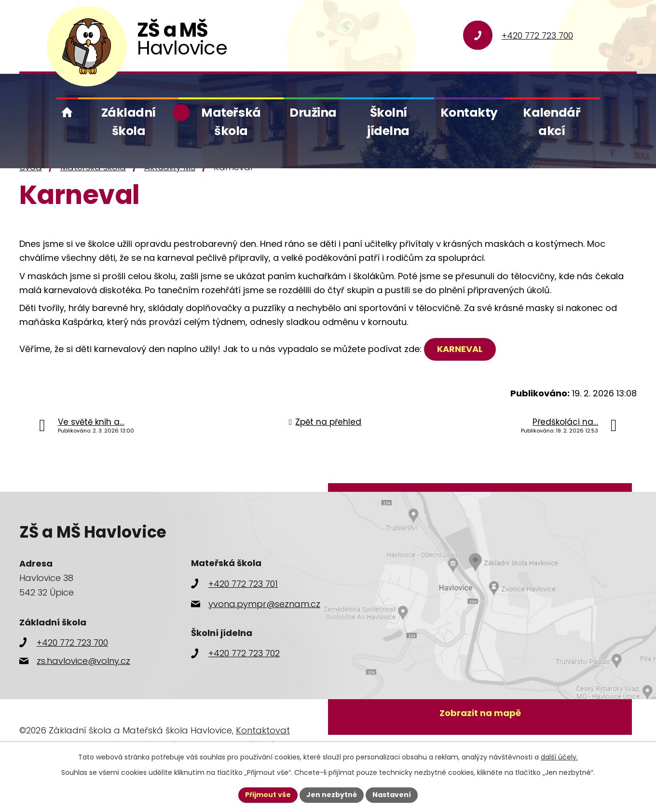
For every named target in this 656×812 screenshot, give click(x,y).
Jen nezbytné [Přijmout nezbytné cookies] (332, 795)
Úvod (68, 112)
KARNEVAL (460, 349)
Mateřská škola (231, 122)
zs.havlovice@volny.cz (83, 661)
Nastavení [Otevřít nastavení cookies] (392, 795)
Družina (313, 113)
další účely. (559, 757)
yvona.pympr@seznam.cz (264, 604)
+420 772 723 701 (243, 584)
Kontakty (469, 113)
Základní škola (129, 122)
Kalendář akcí (552, 122)
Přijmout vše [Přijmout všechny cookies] (268, 795)
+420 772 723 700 (537, 35)
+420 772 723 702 (244, 653)
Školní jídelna (388, 122)
